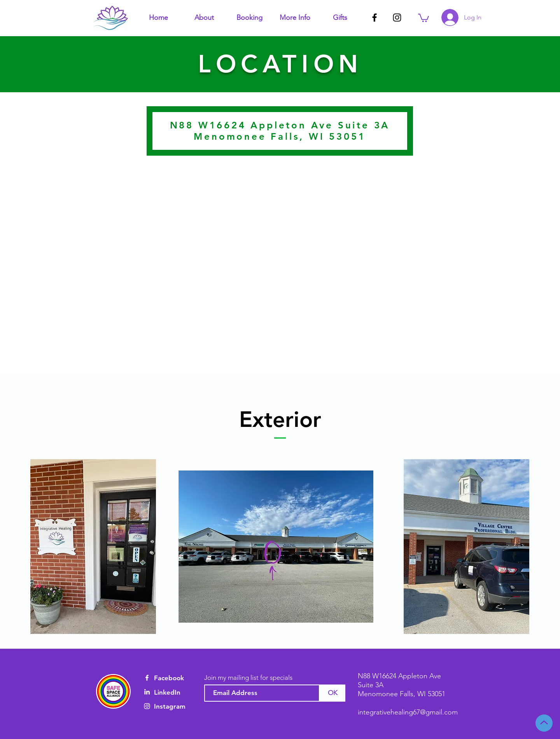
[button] (204, 18)
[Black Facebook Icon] (374, 18)
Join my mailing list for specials (248, 678)
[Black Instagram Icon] (397, 18)
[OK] (332, 693)
